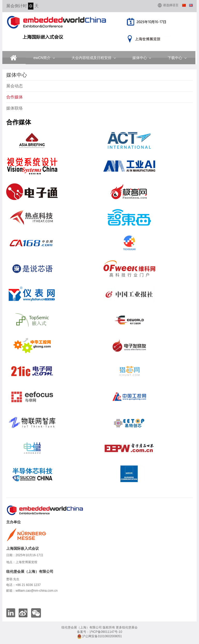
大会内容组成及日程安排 (94, 58)
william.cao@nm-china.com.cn (37, 591)
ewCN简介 (44, 58)
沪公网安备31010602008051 (100, 636)
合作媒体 (15, 97)
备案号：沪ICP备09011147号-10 (100, 632)
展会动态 (15, 86)
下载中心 (177, 58)
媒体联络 (15, 108)
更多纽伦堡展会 (127, 627)
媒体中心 (142, 58)
